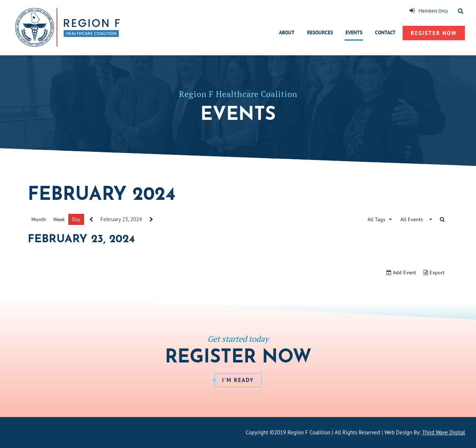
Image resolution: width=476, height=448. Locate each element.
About (287, 32)
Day (76, 219)
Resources (320, 32)
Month (39, 219)
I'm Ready (238, 380)
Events (354, 32)
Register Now (434, 33)
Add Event (401, 272)
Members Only (429, 11)
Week (59, 219)
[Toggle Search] (461, 11)
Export (434, 272)
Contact (385, 32)
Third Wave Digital (444, 432)
